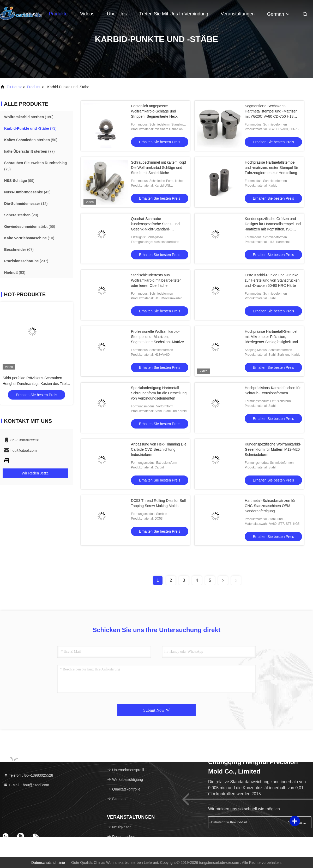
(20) (21, 215)
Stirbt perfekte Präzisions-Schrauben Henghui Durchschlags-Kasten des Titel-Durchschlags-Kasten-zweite (35, 384)
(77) (29, 151)
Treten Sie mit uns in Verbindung (174, 14)
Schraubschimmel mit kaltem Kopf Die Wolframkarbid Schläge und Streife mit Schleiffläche (159, 168)
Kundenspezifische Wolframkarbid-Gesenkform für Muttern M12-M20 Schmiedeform (273, 449)
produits (34, 87)
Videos (87, 14)
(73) (30, 128)
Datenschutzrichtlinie (48, 863)
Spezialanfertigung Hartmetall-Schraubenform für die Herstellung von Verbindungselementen (159, 393)
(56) (30, 227)
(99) (19, 181)
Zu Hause (14, 87)
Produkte (58, 14)
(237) (26, 261)
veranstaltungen (238, 14)
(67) (19, 249)
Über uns (117, 14)
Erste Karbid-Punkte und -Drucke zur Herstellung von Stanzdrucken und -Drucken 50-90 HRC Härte (272, 280)
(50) (31, 140)
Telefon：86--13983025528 (28, 775)
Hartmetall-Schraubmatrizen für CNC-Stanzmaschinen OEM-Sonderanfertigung (270, 506)
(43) (27, 192)
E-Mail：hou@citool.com (26, 785)
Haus (31, 14)
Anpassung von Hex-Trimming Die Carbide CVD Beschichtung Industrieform (159, 449)
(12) (26, 204)
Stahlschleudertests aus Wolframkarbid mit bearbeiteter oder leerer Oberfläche (156, 280)
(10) (29, 238)
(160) (29, 117)
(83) (15, 272)
